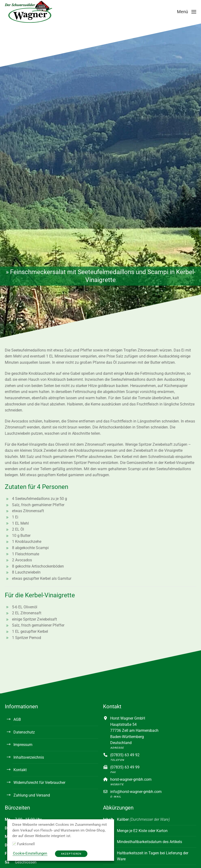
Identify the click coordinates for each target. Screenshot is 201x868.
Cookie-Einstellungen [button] (30, 853)
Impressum (23, 745)
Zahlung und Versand (32, 795)
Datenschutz (24, 732)
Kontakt (20, 770)
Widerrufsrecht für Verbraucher (39, 783)
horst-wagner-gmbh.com (131, 779)
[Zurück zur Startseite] (29, 12)
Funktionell (26, 844)
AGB (17, 719)
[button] (187, 12)
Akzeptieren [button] (71, 854)
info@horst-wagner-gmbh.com (136, 792)
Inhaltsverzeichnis (29, 757)
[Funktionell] (14, 844)
